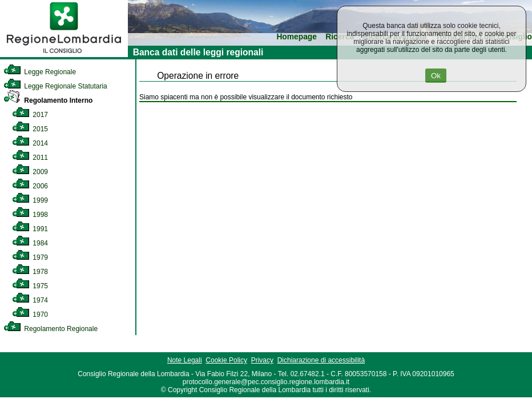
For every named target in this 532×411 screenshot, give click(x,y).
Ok (436, 76)
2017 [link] (30, 115)
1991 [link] (30, 229)
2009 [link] (30, 172)
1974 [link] (30, 300)
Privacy (262, 360)
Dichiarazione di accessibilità (321, 360)
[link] (64, 55)
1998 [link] (30, 215)
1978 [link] (30, 272)
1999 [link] (30, 200)
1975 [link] (30, 286)
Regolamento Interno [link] (48, 100)
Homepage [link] (297, 37)
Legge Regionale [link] (40, 72)
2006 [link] (30, 186)
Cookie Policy (226, 360)
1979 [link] (30, 257)
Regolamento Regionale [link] (51, 329)
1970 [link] (30, 315)
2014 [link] (30, 143)
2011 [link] (30, 158)
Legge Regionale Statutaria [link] (55, 86)
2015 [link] (30, 129)
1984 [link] (30, 243)
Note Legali (185, 360)
